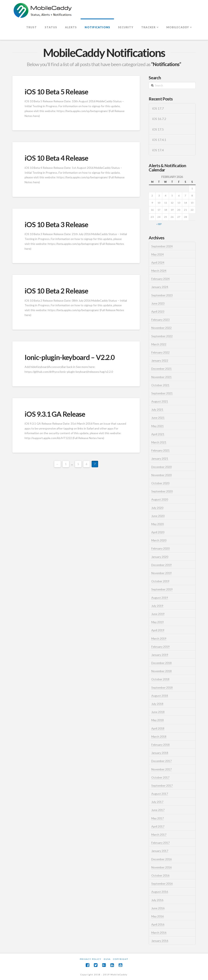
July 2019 (157, 606)
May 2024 (158, 254)
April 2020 (158, 532)
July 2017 (157, 802)
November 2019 (161, 573)
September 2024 (162, 246)
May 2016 (158, 916)
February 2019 (160, 647)
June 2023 (158, 303)
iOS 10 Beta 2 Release (56, 291)
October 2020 (160, 483)
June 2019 (158, 614)
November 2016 (161, 867)
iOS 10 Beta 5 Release (56, 92)
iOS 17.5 (158, 129)
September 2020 (162, 491)
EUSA (107, 959)
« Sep (159, 224)
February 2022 (160, 352)
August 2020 (160, 499)
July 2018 (157, 704)
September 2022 (162, 336)
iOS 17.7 (158, 108)
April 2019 (158, 630)
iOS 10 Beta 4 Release (56, 158)
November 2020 (161, 475)
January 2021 (160, 458)
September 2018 (162, 687)
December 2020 (161, 467)
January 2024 (160, 287)
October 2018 (160, 679)
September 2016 (162, 884)
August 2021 (160, 401)
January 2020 (160, 557)
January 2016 (160, 941)
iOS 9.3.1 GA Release (55, 414)
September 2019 (162, 589)
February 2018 (160, 745)
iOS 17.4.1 (159, 140)
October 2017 (160, 777)
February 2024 (160, 279)
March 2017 (159, 834)
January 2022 (160, 360)
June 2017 (158, 810)
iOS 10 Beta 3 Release (56, 224)
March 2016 (159, 933)
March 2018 (159, 736)
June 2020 (158, 516)
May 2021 (158, 426)
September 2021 (162, 393)
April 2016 (158, 924)
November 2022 (161, 328)
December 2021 (161, 369)
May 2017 (158, 818)
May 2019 (158, 622)
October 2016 (160, 875)
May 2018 (158, 720)
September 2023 (162, 295)
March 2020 (159, 540)
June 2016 (158, 908)
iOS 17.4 (158, 150)
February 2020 (160, 548)
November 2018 (161, 671)
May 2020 (158, 524)
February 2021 (160, 450)
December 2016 (161, 859)
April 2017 (158, 826)
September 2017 (162, 785)
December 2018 (161, 663)
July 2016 (157, 900)
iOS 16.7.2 (159, 119)
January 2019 (160, 655)
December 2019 (161, 565)
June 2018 (158, 712)
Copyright (121, 959)
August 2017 (160, 794)
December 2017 (161, 761)
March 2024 (159, 271)
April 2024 (158, 262)
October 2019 (160, 581)
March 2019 (159, 638)
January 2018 (160, 753)
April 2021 (158, 434)
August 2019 (160, 598)
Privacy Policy (91, 959)
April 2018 (158, 728)
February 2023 (160, 320)
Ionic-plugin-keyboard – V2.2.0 (69, 357)
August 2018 (160, 696)
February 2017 (160, 843)
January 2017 (160, 851)
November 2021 (161, 377)
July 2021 (157, 409)
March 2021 (159, 442)
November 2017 (161, 769)
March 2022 (159, 344)
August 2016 (160, 892)
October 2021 (160, 385)
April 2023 (158, 311)
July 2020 (157, 508)
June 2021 (158, 418)
